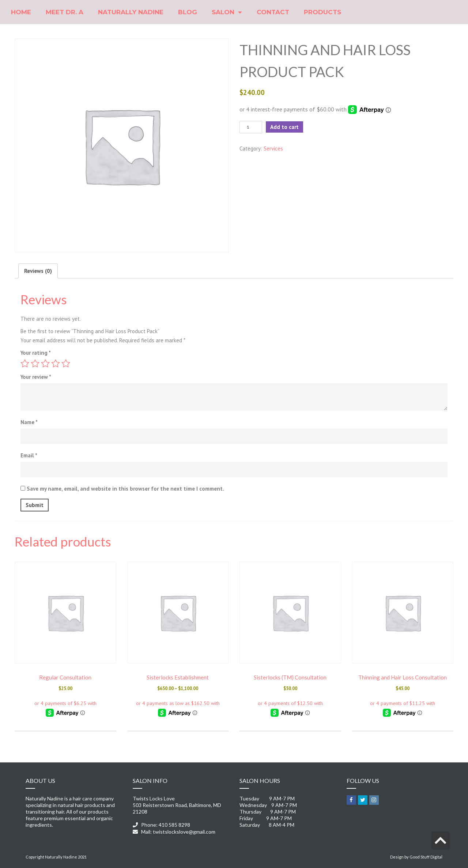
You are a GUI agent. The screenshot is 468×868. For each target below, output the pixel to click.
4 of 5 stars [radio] (56, 363)
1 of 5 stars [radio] (25, 363)
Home (21, 12)
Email (29, 455)
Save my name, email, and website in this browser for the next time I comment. (125, 489)
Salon (227, 12)
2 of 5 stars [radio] (35, 363)
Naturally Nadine (131, 12)
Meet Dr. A (65, 12)
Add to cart (284, 127)
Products (322, 12)
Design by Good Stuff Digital (416, 857)
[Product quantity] (251, 127)
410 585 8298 (174, 825)
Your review (36, 377)
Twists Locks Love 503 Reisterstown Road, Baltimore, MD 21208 (177, 805)
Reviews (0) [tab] (38, 271)
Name (29, 422)
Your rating (36, 353)
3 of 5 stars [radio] (45, 363)
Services (273, 149)
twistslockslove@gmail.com (184, 832)
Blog (188, 12)
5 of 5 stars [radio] (66, 363)
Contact (273, 12)
